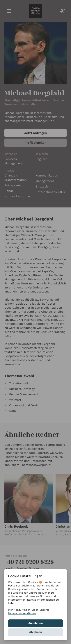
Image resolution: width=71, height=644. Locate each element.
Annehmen (35, 623)
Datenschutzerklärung (22, 613)
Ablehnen (36, 632)
